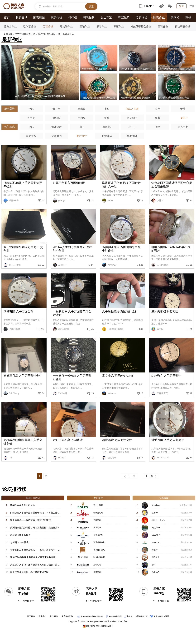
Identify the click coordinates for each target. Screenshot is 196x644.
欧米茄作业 (30, 26)
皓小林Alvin (12, 265)
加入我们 (54, 616)
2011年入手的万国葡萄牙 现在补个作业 (72, 249)
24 (191, 200)
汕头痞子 (109, 458)
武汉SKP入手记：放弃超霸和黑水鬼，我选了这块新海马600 (40, 565)
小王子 (132, 127)
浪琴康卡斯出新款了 (20, 535)
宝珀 (107, 109)
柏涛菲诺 (107, 136)
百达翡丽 (132, 118)
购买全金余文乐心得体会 (23, 505)
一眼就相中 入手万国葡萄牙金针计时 (72, 313)
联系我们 (42, 616)
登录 (182, 6)
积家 (158, 118)
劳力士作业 (10, 26)
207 (42, 329)
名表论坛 (141, 17)
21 (43, 265)
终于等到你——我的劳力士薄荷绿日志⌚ (31, 520)
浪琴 (158, 109)
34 (43, 393)
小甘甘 (158, 201)
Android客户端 (114, 616)
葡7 (82, 127)
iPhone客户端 (85, 616)
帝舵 (183, 109)
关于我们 (31, 616)
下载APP (146, 6)
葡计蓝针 (56, 127)
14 (92, 200)
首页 (7, 17)
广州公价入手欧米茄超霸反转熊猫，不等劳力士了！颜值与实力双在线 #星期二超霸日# (53, 513)
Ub (8, 458)
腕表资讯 (21, 17)
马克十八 (31, 136)
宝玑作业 (163, 26)
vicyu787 (109, 265)
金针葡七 (56, 136)
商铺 (188, 17)
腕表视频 (39, 17)
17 (191, 393)
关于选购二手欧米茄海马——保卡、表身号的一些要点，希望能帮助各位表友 (48, 550)
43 (43, 200)
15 (92, 393)
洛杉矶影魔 (61, 329)
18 (142, 200)
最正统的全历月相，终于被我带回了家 (29, 572)
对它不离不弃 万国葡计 (68, 440)
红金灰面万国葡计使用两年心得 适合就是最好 (172, 185)
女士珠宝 (106, 17)
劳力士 (56, 109)
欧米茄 (82, 109)
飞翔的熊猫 (12, 329)
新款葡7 (107, 127)
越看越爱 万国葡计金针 (117, 440)
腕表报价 (57, 17)
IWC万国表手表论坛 (25, 34)
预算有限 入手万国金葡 (18, 311)
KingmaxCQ (160, 458)
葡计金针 (82, 136)
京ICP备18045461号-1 (117, 621)
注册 (192, 6)
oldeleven (110, 393)
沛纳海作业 (66, 26)
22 (92, 458)
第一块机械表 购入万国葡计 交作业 (23, 249)
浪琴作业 (102, 26)
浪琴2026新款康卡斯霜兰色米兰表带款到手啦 (33, 557)
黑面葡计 (132, 136)
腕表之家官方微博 (161, 616)
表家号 (175, 17)
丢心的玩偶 (160, 265)
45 (92, 329)
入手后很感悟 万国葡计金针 (120, 311)
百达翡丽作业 (183, 26)
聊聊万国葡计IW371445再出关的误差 (171, 249)
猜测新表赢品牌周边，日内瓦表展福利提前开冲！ (35, 528)
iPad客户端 (98, 616)
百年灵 (31, 118)
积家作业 (119, 26)
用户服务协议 (67, 616)
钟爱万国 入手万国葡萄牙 (168, 440)
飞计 (158, 127)
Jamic (108, 201)
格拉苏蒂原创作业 (141, 26)
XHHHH (60, 265)
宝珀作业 (85, 26)
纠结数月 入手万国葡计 (166, 376)
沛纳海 (56, 118)
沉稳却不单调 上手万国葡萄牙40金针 (23, 185)
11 (43, 458)
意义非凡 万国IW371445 (118, 376)
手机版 (128, 616)
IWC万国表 (132, 109)
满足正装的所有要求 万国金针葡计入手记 (121, 185)
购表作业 (159, 17)
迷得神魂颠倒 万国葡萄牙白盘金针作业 (121, 249)
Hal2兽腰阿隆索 (113, 329)
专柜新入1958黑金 (19, 542)
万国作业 (48, 26)
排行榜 (73, 17)
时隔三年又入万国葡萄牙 (69, 183)
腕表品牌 (89, 17)
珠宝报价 (124, 17)
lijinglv (157, 329)
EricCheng (12, 393)
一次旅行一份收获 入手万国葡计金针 (72, 377)
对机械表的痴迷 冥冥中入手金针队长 (23, 442)
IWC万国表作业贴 (47, 34)
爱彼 (107, 118)
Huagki (59, 458)
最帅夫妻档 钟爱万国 (165, 311)
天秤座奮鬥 (160, 393)
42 (142, 458)
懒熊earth (11, 201)
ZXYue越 (60, 393)
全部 (31, 109)
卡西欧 (82, 118)
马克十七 (183, 127)
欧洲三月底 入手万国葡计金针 (23, 376)
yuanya (59, 201)
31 (142, 329)
